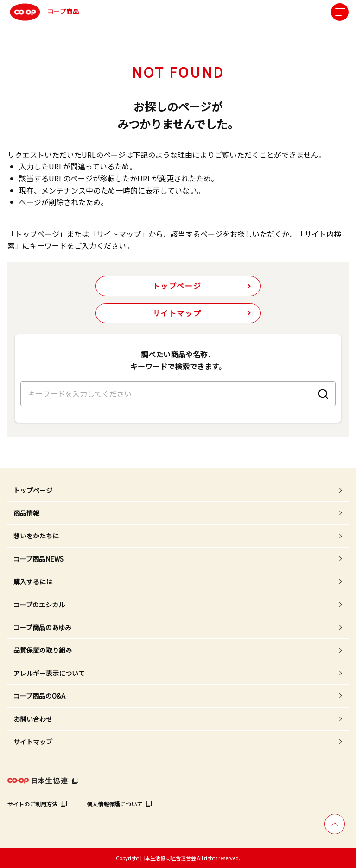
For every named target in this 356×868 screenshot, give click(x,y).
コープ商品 (43, 12)
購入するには (33, 581)
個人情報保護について (114, 804)
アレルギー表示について (49, 673)
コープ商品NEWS (38, 559)
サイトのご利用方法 (32, 804)
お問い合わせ (33, 719)
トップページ (177, 286)
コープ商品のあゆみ (42, 627)
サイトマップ (177, 313)
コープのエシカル (39, 605)
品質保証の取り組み (43, 650)
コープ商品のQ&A (39, 696)
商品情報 (26, 513)
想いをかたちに (36, 536)
